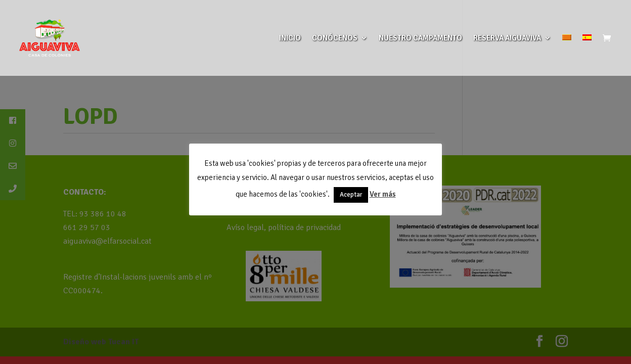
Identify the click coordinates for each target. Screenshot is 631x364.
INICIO (290, 38)
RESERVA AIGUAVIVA (507, 38)
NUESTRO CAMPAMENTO (420, 38)
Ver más (383, 194)
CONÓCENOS (335, 38)
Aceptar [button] (351, 195)
